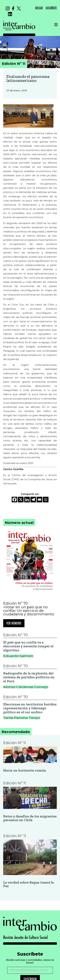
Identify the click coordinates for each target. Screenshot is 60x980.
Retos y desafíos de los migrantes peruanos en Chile (30, 818)
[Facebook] (14, 500)
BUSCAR (39, 8)
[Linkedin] (27, 500)
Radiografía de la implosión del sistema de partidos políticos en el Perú (29, 677)
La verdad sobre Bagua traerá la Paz (28, 884)
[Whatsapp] (46, 500)
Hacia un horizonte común (25, 770)
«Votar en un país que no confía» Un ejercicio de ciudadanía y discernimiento (29, 611)
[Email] (39, 500)
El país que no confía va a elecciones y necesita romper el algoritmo (28, 646)
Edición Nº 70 (16, 603)
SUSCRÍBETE (51, 8)
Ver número (14, 623)
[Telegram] (33, 500)
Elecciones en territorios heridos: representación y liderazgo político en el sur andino (30, 708)
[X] (21, 500)
